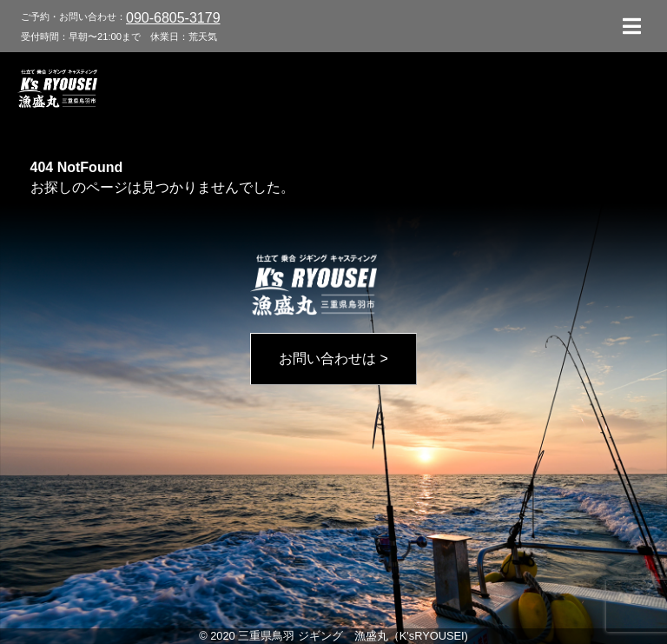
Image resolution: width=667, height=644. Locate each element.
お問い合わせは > (333, 359)
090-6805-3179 (173, 18)
